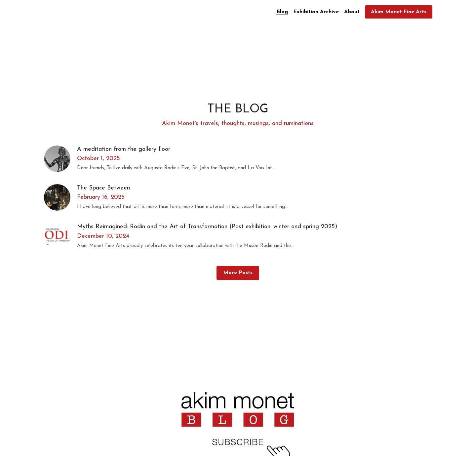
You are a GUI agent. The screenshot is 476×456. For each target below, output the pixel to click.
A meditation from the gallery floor (124, 149)
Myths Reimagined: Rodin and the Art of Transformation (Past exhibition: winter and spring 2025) (207, 227)
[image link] (238, 428)
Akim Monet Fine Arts (399, 12)
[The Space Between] (60, 197)
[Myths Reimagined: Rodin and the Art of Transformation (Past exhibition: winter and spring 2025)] (60, 236)
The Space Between (103, 188)
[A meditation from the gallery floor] (60, 159)
